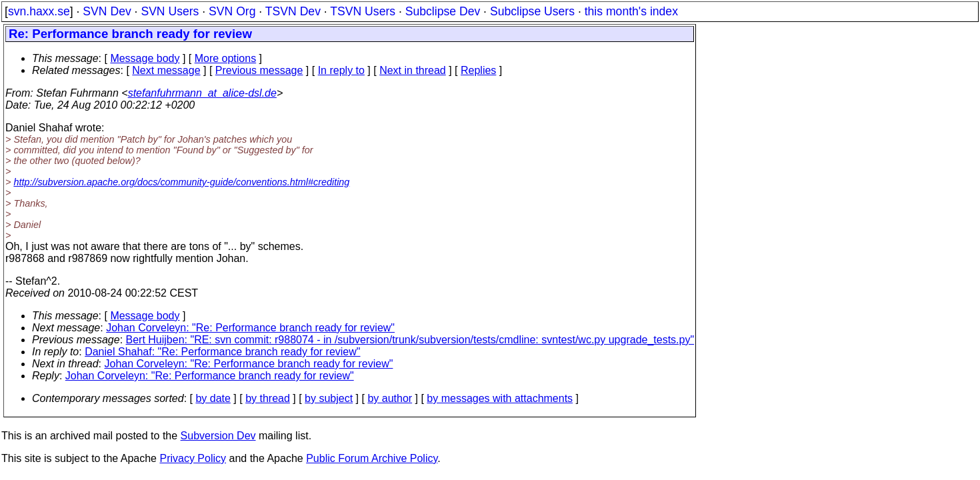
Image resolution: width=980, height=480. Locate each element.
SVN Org (232, 11)
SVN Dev (107, 11)
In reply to (341, 70)
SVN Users (170, 11)
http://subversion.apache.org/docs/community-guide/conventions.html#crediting (181, 182)
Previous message (259, 70)
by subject (329, 398)
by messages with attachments (500, 398)
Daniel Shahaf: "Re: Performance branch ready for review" (222, 352)
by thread (268, 398)
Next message (166, 70)
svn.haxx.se (39, 11)
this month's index (631, 11)
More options (226, 58)
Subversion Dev (218, 436)
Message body (145, 58)
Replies (478, 70)
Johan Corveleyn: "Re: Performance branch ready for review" (250, 328)
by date (213, 398)
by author (390, 398)
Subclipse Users (532, 11)
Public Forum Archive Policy (372, 458)
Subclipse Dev (443, 11)
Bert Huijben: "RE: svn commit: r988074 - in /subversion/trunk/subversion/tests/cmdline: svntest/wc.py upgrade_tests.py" (410, 340)
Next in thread (413, 70)
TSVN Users (363, 11)
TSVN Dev (293, 11)
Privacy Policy (193, 458)
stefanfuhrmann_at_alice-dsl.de (202, 93)
